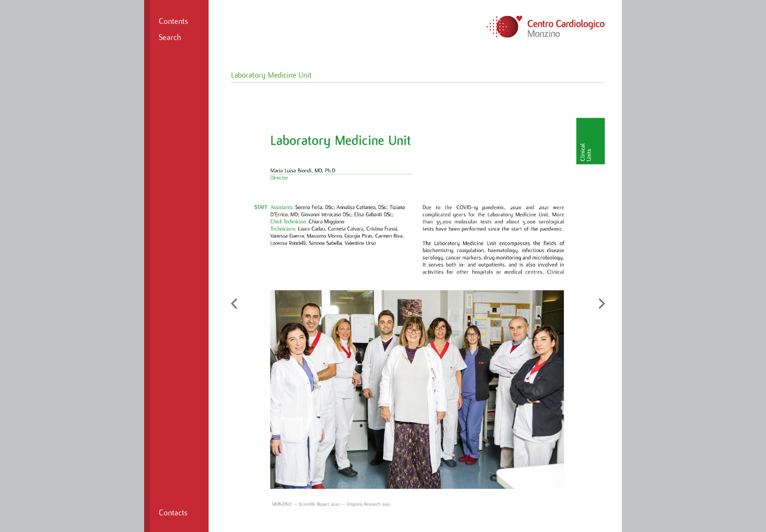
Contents (173, 21)
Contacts (173, 513)
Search (170, 38)
